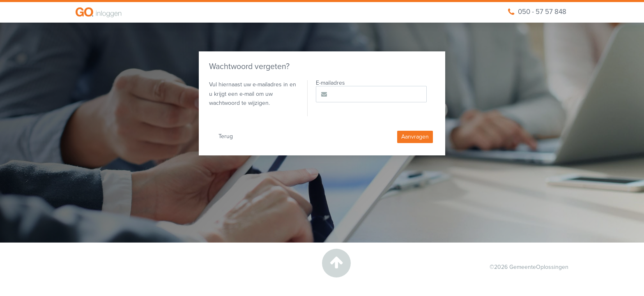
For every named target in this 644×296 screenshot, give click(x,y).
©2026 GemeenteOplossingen (529, 267)
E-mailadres (330, 83)
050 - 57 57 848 (537, 12)
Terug (226, 136)
